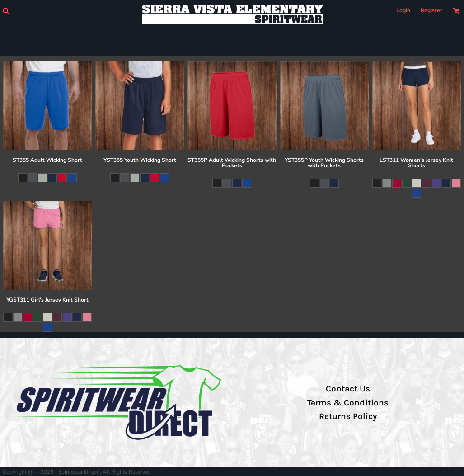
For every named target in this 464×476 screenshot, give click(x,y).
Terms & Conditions (348, 403)
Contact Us (348, 389)
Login (403, 10)
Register (431, 10)
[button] (6, 11)
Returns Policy (348, 416)
